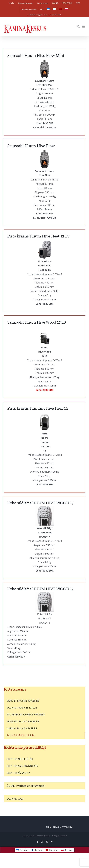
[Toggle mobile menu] (84, 27)
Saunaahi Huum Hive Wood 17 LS (37, 322)
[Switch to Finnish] (54, 9)
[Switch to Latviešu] (52, 850)
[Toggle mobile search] (78, 27)
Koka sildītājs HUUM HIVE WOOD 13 (41, 589)
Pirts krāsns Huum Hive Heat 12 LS (38, 236)
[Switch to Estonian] (48, 9)
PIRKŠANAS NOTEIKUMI (60, 827)
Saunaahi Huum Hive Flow (31, 146)
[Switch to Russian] (67, 9)
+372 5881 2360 (55, 15)
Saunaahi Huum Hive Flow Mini (36, 55)
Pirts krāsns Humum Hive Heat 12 (38, 408)
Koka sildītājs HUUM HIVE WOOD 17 (40, 503)
